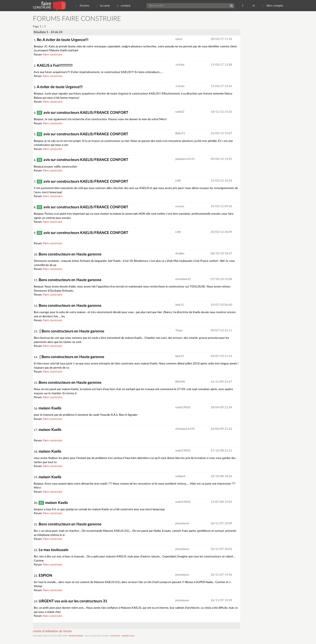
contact (123, 5)
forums (82, 5)
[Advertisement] (264, 81)
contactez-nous (128, 636)
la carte (103, 5)
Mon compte (273, 5)
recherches (115, 636)
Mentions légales (76, 636)
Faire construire (53, 55)
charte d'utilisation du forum (52, 631)
